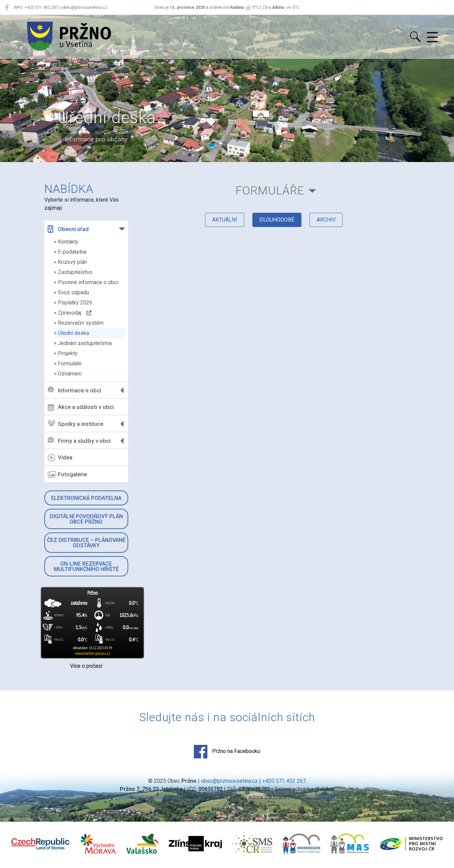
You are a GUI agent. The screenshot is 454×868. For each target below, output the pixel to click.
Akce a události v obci (81, 407)
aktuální (225, 220)
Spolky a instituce (75, 424)
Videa (60, 458)
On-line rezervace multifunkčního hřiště (86, 566)
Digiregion (323, 797)
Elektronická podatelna (86, 498)
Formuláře (70, 363)
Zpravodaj (75, 313)
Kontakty (68, 242)
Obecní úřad (68, 229)
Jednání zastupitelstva (85, 343)
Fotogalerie (67, 475)
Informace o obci (74, 390)
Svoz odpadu (73, 292)
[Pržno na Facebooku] (7, 7)
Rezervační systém (81, 323)
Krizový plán (72, 262)
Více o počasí (86, 666)
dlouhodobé (277, 220)
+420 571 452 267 (284, 781)
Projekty (68, 353)
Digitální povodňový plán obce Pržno (86, 519)
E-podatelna (72, 252)
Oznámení (70, 374)
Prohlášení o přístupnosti (149, 797)
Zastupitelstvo (75, 272)
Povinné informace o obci (88, 282)
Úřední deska (73, 333)
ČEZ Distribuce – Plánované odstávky (86, 543)
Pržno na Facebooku (227, 752)
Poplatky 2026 (75, 303)
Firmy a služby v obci (79, 441)
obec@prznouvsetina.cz (229, 781)
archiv (326, 220)
